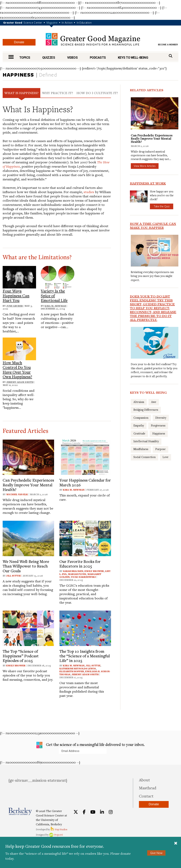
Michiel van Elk (17, 494)
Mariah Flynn (77, 574)
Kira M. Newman (55, 306)
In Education (84, 23)
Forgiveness (158, 425)
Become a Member (168, 45)
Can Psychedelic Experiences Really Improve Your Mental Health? (28, 485)
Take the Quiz (162, 206)
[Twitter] (76, 812)
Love (166, 457)
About (144, 780)
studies (89, 192)
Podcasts (98, 57)
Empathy (139, 425)
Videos (72, 57)
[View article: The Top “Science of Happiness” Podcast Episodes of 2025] (28, 628)
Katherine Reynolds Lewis (78, 668)
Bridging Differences (146, 410)
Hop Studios (59, 829)
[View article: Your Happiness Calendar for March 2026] (85, 457)
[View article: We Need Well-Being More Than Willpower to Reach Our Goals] (28, 538)
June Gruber (15, 306)
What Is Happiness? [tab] (21, 93)
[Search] (171, 56)
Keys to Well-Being (133, 57)
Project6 (56, 835)
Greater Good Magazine (93, 39)
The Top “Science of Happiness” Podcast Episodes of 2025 (21, 656)
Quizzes (49, 57)
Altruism (139, 402)
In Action (67, 23)
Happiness (18, 75)
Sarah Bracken (73, 571)
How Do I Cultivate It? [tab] (97, 93)
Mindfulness (141, 449)
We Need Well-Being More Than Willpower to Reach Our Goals (26, 566)
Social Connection (144, 457)
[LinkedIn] (102, 812)
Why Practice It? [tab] (58, 93)
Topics (25, 57)
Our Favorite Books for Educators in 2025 (80, 564)
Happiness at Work (148, 183)
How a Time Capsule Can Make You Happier (153, 226)
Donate (19, 42)
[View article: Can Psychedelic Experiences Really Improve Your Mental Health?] (28, 457)
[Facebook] (84, 812)
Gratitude (139, 433)
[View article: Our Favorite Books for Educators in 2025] (85, 538)
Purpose (160, 449)
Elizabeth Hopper (72, 671)
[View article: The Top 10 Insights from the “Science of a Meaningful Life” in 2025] (85, 628)
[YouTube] (93, 812)
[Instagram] (111, 812)
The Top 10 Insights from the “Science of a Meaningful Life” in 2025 (85, 656)
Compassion (141, 418)
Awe (154, 402)
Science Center (33, 23)
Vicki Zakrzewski (83, 577)
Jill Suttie (14, 576)
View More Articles (145, 166)
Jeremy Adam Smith (20, 382)
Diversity (161, 418)
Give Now (156, 853)
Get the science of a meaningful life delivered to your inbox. (91, 745)
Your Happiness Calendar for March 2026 (85, 482)
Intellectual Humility (146, 441)
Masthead (148, 788)
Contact (146, 796)
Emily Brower (94, 571)
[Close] (176, 843)
